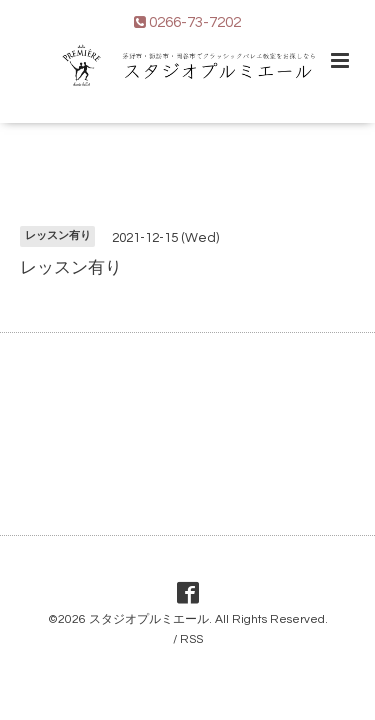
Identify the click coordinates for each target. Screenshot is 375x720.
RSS (191, 639)
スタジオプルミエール (149, 619)
